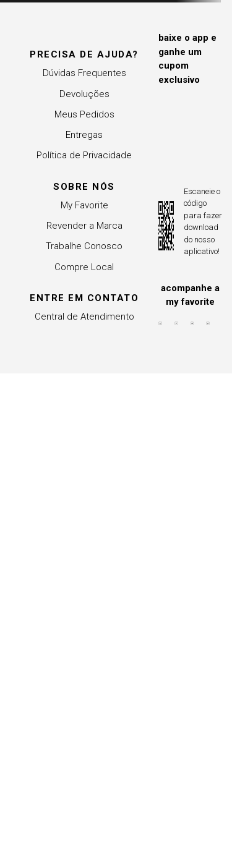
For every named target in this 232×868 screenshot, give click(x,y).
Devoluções (84, 94)
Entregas (84, 135)
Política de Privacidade (84, 155)
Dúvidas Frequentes (84, 73)
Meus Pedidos (84, 114)
